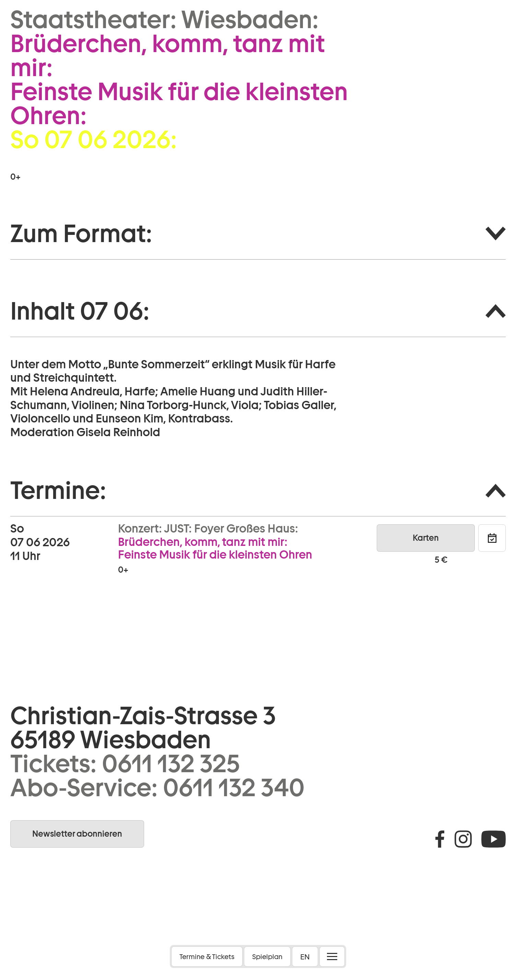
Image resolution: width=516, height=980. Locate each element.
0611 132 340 (234, 788)
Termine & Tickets (207, 957)
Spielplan (267, 957)
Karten (426, 538)
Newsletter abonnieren (77, 834)
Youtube (494, 839)
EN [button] (305, 957)
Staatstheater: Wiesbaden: (165, 20)
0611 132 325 (171, 764)
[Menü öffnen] (332, 957)
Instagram (463, 839)
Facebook (440, 839)
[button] (258, 234)
